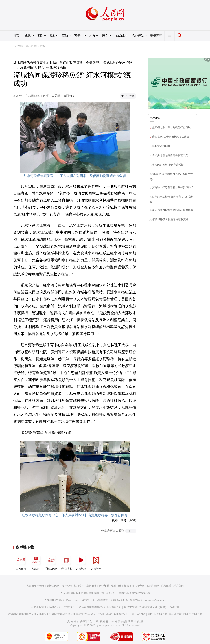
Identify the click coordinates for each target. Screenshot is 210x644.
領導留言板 (66, 562)
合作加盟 (104, 586)
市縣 (43, 46)
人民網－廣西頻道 (63, 96)
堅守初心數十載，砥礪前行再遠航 (171, 127)
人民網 (18, 46)
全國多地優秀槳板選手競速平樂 (170, 155)
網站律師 (154, 586)
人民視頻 (81, 562)
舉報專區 (156, 36)
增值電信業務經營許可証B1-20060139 (100, 607)
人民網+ (36, 562)
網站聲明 (141, 586)
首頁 (16, 36)
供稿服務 (116, 586)
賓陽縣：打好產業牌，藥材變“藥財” (172, 187)
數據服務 (129, 586)
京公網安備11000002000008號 (185, 614)
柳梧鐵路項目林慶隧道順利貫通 (170, 219)
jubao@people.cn (141, 593)
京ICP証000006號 (157, 614)
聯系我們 (178, 586)
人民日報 (21, 562)
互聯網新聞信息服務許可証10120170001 (53, 607)
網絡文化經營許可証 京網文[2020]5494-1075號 (78, 614)
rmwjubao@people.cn (154, 600)
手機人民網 (51, 562)
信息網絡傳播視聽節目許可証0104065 (29, 614)
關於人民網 (53, 586)
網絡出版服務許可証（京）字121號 (126, 614)
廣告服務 (91, 586)
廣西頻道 (31, 46)
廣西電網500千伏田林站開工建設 (171, 137)
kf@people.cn (72, 600)
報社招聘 (67, 586)
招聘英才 (79, 586)
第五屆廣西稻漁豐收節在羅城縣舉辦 (173, 210)
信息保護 (166, 586)
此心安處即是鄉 (161, 146)
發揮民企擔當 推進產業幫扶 (168, 165)
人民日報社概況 (35, 586)
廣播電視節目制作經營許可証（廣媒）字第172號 (152, 607)
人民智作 (96, 562)
